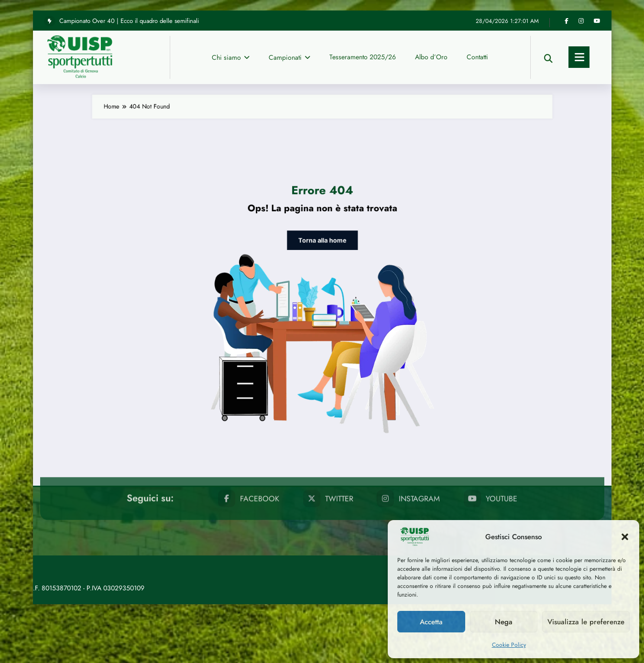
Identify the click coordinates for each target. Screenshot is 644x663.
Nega (504, 622)
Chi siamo (231, 12)
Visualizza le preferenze (586, 622)
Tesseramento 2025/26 (363, 11)
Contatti (477, 11)
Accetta (431, 622)
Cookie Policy (509, 645)
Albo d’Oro (431, 11)
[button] (625, 537)
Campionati (289, 12)
